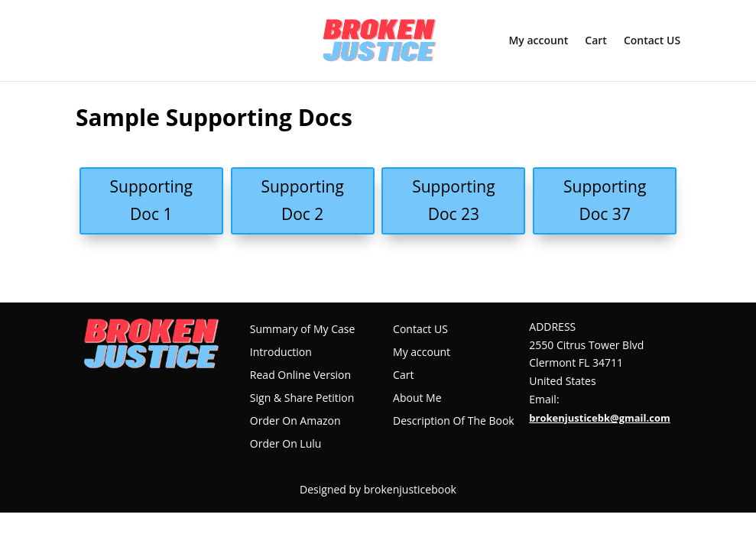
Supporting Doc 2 (302, 200)
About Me (417, 399)
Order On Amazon (295, 422)
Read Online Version (300, 376)
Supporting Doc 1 (151, 200)
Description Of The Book (454, 422)
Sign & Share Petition (302, 399)
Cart (596, 41)
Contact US (652, 41)
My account (538, 41)
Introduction (281, 353)
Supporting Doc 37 (605, 200)
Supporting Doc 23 (453, 200)
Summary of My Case (302, 330)
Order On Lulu (286, 445)
